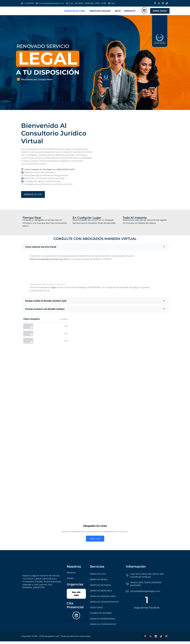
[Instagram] (163, 3)
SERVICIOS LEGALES (100, 12)
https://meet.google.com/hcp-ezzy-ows (49, 262)
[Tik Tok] (167, 3)
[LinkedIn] (156, 639)
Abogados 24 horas (43, 336)
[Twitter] (159, 3)
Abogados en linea (43, 329)
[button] (75, 12)
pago (54, 290)
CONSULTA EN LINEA (75, 12)
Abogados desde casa (45, 343)
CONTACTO (130, 12)
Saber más (95, 541)
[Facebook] (155, 3)
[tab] (46, 329)
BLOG (118, 12)
